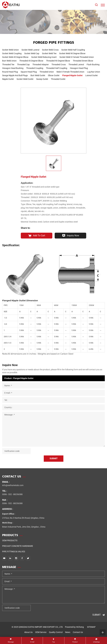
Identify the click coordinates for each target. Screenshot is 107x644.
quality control (56, 632)
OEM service (41, 632)
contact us (78, 632)
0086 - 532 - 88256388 (12, 494)
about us (28, 632)
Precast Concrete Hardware (18, 546)
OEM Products (10, 540)
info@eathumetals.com (13, 485)
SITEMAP (91, 627)
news (68, 632)
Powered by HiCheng (74, 627)
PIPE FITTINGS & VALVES (14, 552)
